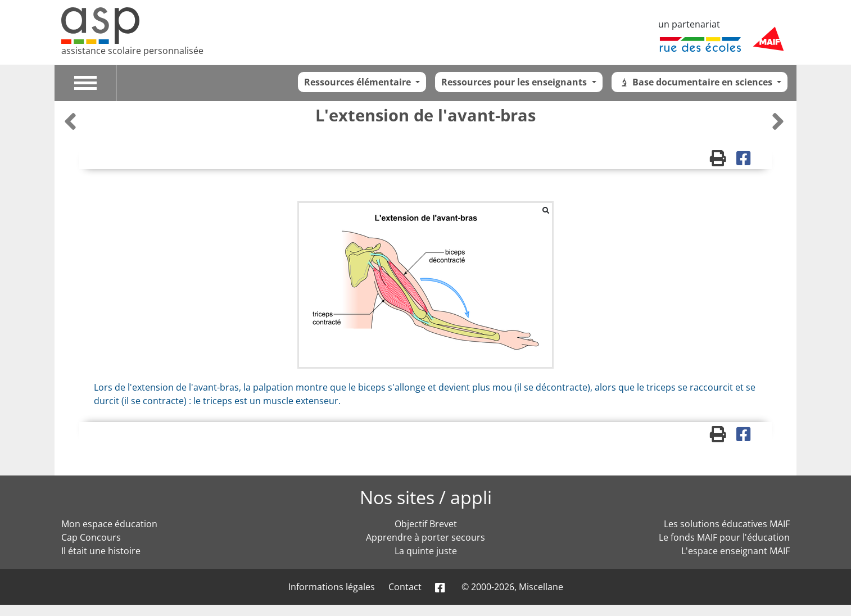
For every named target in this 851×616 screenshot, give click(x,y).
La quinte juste (426, 551)
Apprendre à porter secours (425, 537)
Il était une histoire (101, 551)
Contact (405, 587)
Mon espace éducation (109, 524)
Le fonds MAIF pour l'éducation (724, 537)
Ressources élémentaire (359, 82)
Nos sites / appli (426, 497)
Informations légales (332, 587)
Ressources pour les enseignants (515, 82)
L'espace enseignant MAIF (735, 551)
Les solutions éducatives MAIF (727, 524)
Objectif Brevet (426, 524)
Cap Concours (91, 537)
